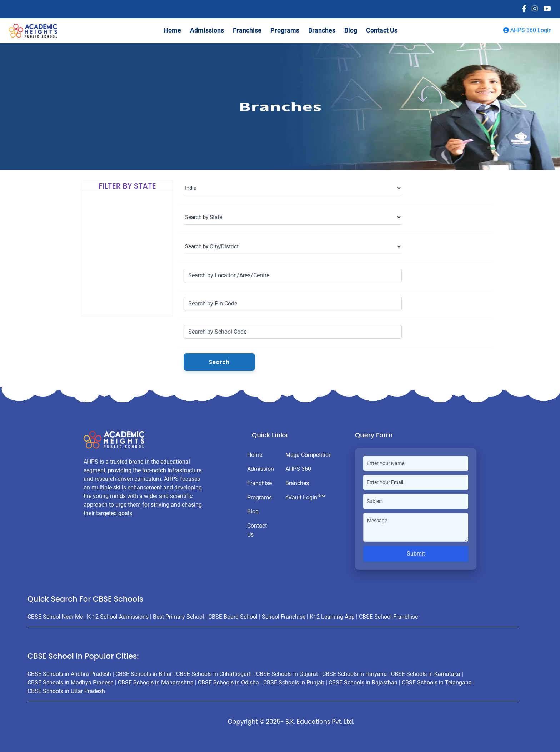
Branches (322, 30)
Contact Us (382, 30)
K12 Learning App (332, 617)
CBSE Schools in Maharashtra (156, 683)
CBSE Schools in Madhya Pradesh (71, 683)
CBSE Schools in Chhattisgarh (214, 674)
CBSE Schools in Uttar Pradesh (66, 691)
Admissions (207, 30)
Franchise (247, 30)
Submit (416, 554)
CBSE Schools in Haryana (354, 674)
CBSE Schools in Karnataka (426, 674)
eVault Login (306, 497)
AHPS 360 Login (527, 30)
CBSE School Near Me (55, 617)
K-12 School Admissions (118, 617)
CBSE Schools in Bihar (144, 674)
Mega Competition (309, 455)
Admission (261, 469)
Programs (285, 30)
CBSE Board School (233, 617)
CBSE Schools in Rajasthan (363, 683)
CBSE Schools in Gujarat (287, 674)
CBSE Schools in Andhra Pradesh (69, 674)
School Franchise (284, 617)
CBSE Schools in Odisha (228, 683)
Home (172, 30)
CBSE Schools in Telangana (437, 683)
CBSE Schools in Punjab (294, 683)
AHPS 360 (298, 469)
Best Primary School (178, 617)
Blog (351, 30)
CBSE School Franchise (388, 617)
